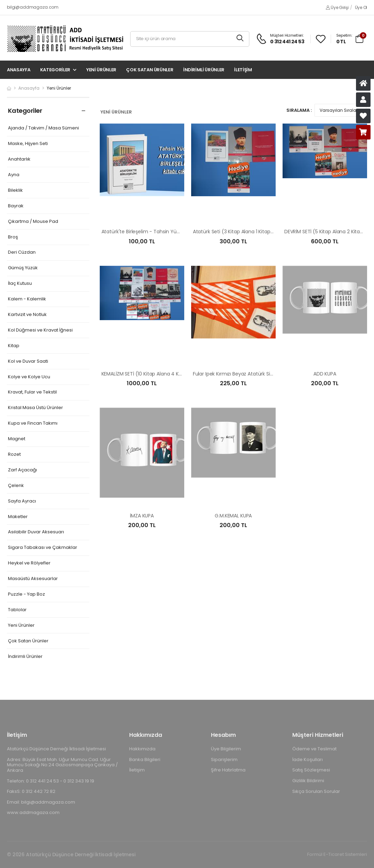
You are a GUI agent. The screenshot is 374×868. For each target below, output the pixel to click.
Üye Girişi (337, 7)
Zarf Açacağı (23, 470)
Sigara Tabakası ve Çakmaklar (43, 548)
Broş (13, 237)
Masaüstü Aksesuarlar (33, 579)
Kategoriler (55, 70)
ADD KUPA (325, 374)
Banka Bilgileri (145, 759)
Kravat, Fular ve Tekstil (32, 392)
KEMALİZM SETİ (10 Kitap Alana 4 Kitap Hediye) (155, 374)
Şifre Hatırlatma (228, 770)
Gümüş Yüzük (23, 268)
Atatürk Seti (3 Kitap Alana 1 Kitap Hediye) (242, 232)
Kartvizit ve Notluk (27, 315)
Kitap (14, 346)
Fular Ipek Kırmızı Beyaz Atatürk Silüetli (237, 374)
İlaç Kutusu (20, 284)
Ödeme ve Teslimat (314, 749)
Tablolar (17, 610)
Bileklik (15, 191)
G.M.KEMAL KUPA (233, 516)
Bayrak (16, 206)
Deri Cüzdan (22, 252)
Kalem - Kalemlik (27, 299)
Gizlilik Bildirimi (308, 781)
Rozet (14, 455)
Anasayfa (19, 70)
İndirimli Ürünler (204, 70)
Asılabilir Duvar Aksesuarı (36, 532)
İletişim (243, 70)
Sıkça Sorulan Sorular (316, 791)
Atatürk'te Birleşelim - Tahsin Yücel (143, 232)
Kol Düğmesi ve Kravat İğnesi (40, 330)
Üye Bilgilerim (226, 749)
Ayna (14, 175)
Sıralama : (299, 110)
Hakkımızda (142, 749)
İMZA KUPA (142, 516)
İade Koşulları (308, 759)
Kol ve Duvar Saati (28, 361)
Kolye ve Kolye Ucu (29, 377)
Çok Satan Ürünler (150, 70)
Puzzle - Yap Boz (26, 594)
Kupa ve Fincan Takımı (33, 423)
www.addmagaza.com (33, 812)
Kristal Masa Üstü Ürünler (35, 408)
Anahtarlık (19, 159)
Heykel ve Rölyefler (29, 563)
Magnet (17, 439)
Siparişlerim (224, 759)
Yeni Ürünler (101, 70)
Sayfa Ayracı (22, 501)
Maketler (18, 517)
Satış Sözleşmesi (311, 770)
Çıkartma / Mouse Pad (33, 222)
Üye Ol (361, 7)
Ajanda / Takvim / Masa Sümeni (43, 128)
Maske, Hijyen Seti (28, 144)
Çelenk (16, 486)
